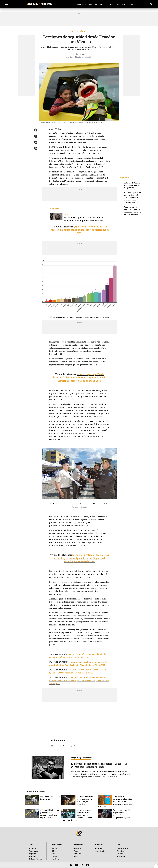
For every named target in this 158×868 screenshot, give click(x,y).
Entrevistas (78, 854)
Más (118, 845)
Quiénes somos (122, 848)
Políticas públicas (79, 31)
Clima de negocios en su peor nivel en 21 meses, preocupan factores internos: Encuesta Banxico (133, 197)
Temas (32, 845)
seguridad (55, 746)
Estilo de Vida (57, 845)
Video (76, 851)
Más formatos (79, 845)
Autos (54, 854)
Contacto (120, 854)
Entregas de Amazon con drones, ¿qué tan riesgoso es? (132, 185)
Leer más (55, 209)
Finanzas (124, 5)
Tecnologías (98, 5)
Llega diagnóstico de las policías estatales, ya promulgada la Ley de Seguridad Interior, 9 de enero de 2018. (82, 558)
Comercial (99, 845)
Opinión (132, 5)
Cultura (55, 848)
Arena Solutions (101, 851)
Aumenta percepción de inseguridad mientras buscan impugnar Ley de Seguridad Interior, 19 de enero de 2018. (80, 378)
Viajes (54, 856)
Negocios (88, 5)
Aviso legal (121, 856)
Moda (54, 851)
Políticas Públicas (112, 5)
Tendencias (56, 859)
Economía (79, 5)
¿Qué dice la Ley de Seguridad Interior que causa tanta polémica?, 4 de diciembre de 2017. (80, 230)
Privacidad (121, 851)
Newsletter (77, 848)
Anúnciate (99, 848)
